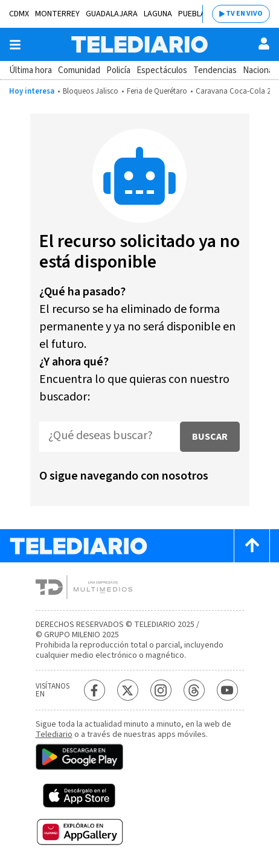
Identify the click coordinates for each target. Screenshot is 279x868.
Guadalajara (112, 14)
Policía (118, 70)
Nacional (259, 70)
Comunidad (79, 70)
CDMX (19, 14)
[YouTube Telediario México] (227, 690)
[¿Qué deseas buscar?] (110, 437)
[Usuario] (264, 43)
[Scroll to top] (252, 546)
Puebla (192, 14)
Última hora (30, 70)
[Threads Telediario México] (194, 690)
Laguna (158, 14)
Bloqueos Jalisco (91, 91)
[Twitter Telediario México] (128, 690)
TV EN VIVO (244, 14)
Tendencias (215, 70)
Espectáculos (162, 70)
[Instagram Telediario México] (161, 690)
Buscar (210, 437)
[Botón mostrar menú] (15, 45)
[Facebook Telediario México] (95, 690)
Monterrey (57, 14)
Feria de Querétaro (157, 91)
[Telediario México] (139, 44)
